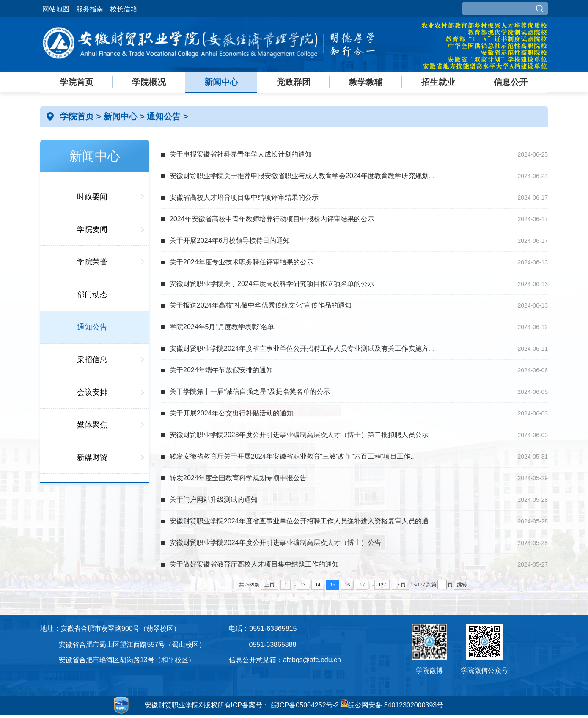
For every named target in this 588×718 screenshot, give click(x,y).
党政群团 (294, 82)
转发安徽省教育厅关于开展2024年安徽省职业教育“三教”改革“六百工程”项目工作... (293, 456)
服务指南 (90, 9)
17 (362, 585)
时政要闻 (92, 197)
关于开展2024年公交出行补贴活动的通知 (231, 413)
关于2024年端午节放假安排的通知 (221, 370)
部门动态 (92, 294)
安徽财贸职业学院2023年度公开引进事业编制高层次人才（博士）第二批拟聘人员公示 (299, 435)
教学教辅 (366, 82)
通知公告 (165, 116)
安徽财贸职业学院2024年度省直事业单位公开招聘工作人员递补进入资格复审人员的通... (302, 521)
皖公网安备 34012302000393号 (392, 705)
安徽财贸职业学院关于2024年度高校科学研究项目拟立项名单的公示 (272, 284)
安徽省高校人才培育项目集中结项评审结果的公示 (244, 197)
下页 (401, 585)
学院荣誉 (92, 262)
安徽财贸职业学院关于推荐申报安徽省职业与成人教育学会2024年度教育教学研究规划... (302, 176)
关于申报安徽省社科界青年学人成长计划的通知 (241, 154)
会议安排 (92, 392)
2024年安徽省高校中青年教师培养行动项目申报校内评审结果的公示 (272, 219)
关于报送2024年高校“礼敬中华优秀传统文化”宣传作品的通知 (261, 305)
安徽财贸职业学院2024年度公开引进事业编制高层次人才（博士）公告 (275, 543)
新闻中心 (221, 82)
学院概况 (149, 82)
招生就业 (438, 82)
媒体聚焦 (92, 425)
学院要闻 (92, 229)
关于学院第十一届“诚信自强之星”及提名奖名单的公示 (250, 392)
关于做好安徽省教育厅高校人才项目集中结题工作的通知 (254, 564)
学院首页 (77, 82)
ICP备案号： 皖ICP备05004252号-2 (285, 705)
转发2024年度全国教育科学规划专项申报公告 (238, 478)
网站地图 (56, 9)
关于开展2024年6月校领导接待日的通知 (230, 241)
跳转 (462, 585)
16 (347, 585)
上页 (269, 585)
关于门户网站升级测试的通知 (214, 499)
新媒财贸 (92, 457)
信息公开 (511, 82)
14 (318, 585)
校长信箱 (124, 9)
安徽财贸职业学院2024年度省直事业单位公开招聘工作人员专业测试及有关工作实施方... (302, 348)
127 (382, 585)
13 (303, 585)
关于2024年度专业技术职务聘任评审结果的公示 (242, 262)
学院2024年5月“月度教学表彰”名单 (222, 327)
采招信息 (92, 360)
